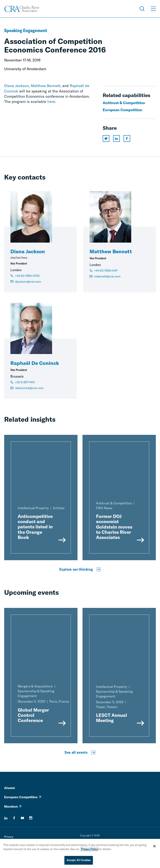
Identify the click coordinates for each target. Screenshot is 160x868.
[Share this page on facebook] (127, 138)
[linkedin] (6, 818)
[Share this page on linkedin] (116, 138)
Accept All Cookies (79, 861)
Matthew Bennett (46, 86)
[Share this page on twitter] (106, 138)
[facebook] (14, 818)
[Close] (154, 847)
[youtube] (22, 818)
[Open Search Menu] (142, 9)
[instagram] (31, 818)
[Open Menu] (153, 9)
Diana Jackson (16, 86)
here (51, 102)
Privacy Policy (89, 849)
